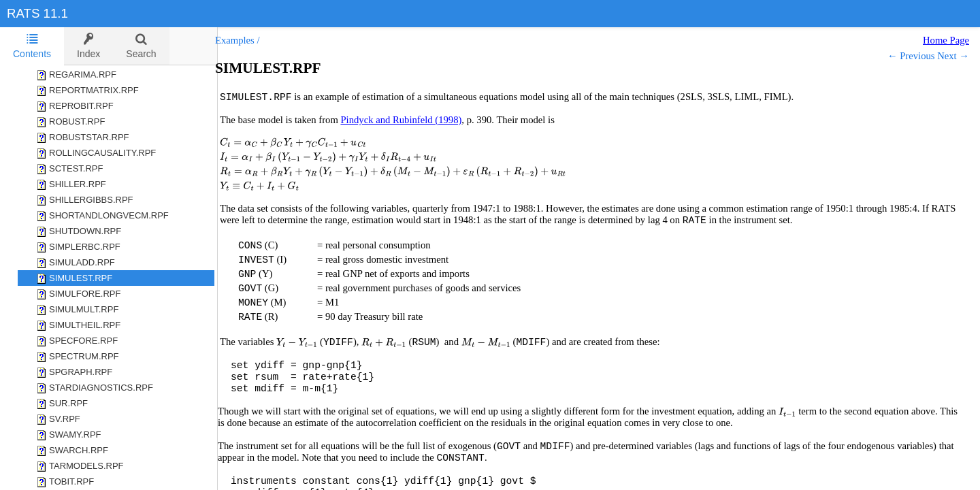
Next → (953, 56)
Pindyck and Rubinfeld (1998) (414, 120)
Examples (248, 40)
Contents (32, 46)
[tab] (32, 46)
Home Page (946, 40)
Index (88, 46)
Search (141, 46)
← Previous (911, 56)
